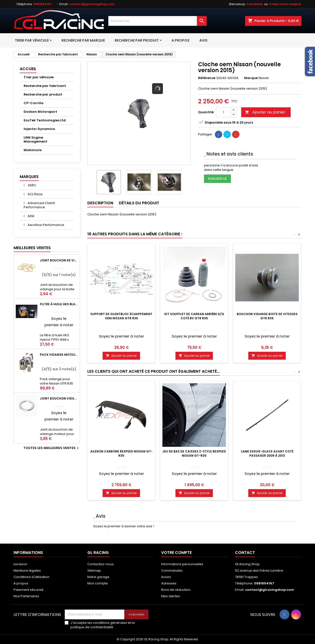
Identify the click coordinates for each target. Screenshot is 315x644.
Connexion (255, 4)
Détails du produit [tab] (139, 203)
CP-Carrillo (34, 103)
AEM (31, 216)
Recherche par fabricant (45, 86)
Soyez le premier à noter (121, 336)
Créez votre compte (285, 4)
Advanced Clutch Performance (39, 205)
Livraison (20, 564)
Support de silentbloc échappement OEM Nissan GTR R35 (121, 316)
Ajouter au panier (265, 112)
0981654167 (42, 4)
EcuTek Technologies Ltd (45, 120)
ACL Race (35, 194)
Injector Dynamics (39, 129)
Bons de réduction (176, 590)
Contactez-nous (101, 564)
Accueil (28, 69)
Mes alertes (171, 596)
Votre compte (176, 553)
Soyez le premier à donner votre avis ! (124, 526)
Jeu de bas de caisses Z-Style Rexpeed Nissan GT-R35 (194, 453)
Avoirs (166, 577)
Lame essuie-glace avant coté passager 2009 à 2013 (267, 453)
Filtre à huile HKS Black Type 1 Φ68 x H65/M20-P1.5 (59, 304)
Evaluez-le (217, 179)
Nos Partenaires (26, 596)
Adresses (169, 583)
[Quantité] (223, 112)
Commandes (172, 571)
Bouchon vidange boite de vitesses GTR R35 (267, 316)
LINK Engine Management (35, 139)
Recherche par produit (43, 94)
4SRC (31, 185)
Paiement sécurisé (29, 590)
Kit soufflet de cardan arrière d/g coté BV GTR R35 (194, 316)
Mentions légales (27, 571)
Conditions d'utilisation (31, 577)
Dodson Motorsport (40, 112)
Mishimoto (33, 150)
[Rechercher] (157, 21)
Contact (245, 553)
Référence (207, 78)
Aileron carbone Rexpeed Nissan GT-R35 (121, 453)
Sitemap (94, 571)
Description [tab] (100, 203)
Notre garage (98, 577)
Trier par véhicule (39, 77)
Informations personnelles (182, 564)
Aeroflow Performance (46, 225)
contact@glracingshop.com (92, 4)
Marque (251, 78)
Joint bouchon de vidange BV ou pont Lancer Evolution (59, 260)
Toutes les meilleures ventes (52, 448)
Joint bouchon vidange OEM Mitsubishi (59, 398)
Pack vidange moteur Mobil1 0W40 (59, 355)
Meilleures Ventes (32, 248)
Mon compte (98, 583)
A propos (21, 583)
